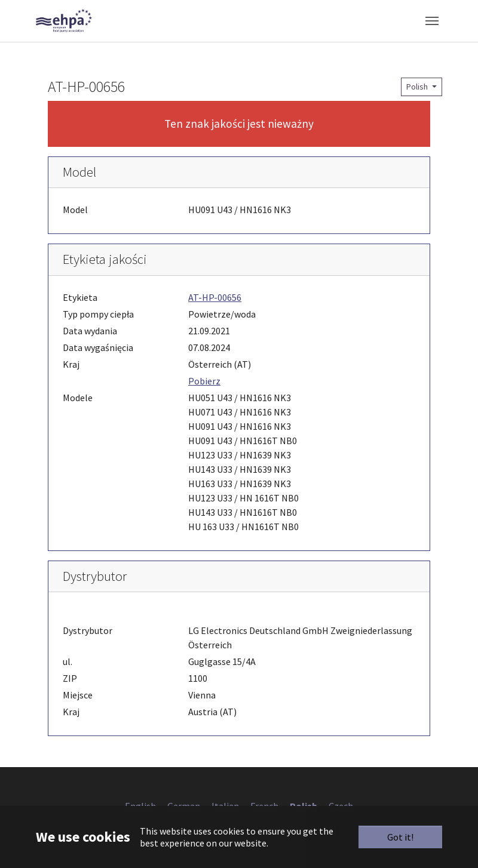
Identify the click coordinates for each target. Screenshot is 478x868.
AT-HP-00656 (215, 297)
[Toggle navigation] (432, 21)
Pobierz (204, 381)
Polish (418, 87)
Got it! (400, 837)
